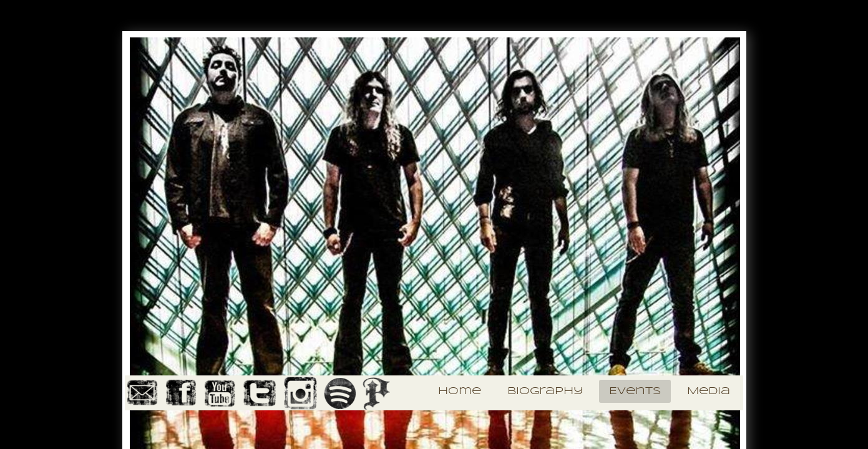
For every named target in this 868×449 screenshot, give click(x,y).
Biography (545, 391)
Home (460, 391)
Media (709, 391)
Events (635, 391)
